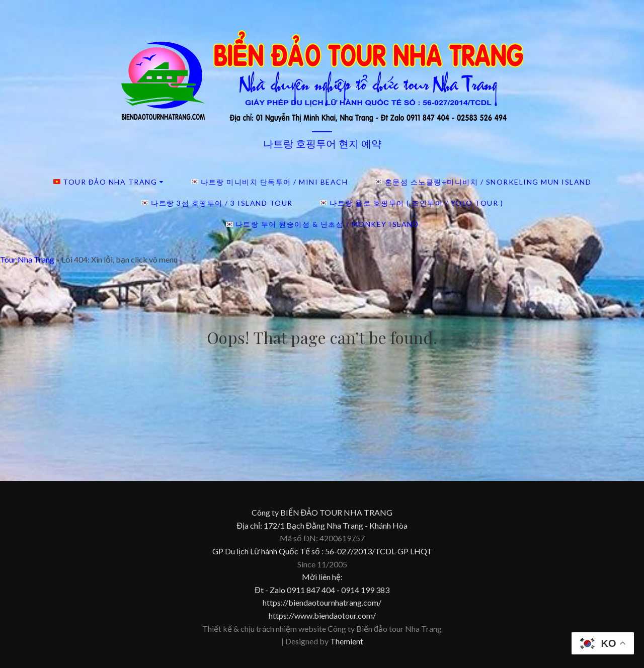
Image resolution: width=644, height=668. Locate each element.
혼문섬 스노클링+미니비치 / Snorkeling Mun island (483, 182)
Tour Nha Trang (27, 259)
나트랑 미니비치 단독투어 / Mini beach (269, 182)
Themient (347, 641)
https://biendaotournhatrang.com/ (322, 602)
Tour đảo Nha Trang (105, 182)
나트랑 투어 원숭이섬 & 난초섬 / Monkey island (323, 224)
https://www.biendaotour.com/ (322, 615)
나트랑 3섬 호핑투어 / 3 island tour (217, 203)
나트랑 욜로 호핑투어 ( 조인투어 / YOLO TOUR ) (412, 203)
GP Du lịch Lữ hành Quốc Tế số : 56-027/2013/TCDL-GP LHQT (322, 551)
